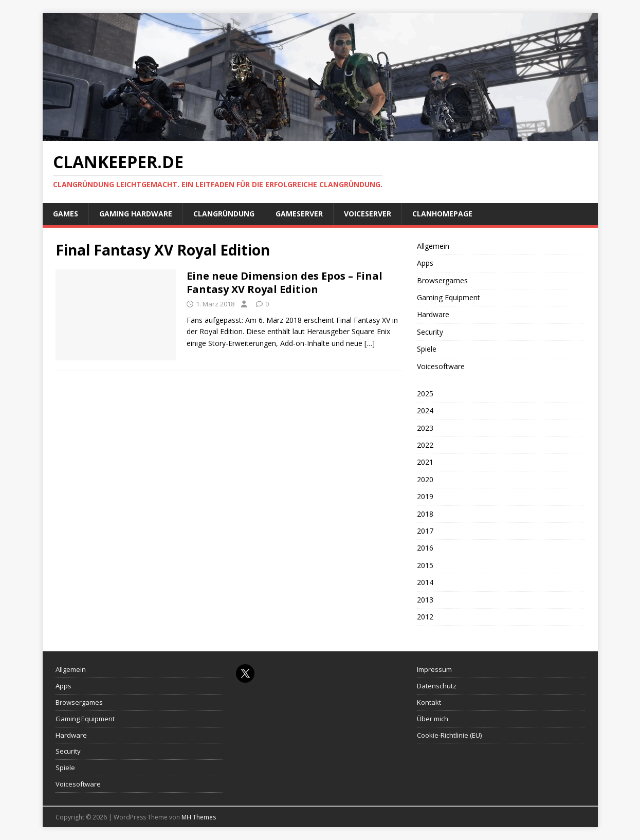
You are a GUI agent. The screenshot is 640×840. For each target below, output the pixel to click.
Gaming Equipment (449, 297)
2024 (425, 410)
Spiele (427, 349)
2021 (425, 462)
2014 (425, 582)
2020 (425, 479)
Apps (425, 263)
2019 (425, 496)
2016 (425, 548)
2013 (425, 600)
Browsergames (442, 280)
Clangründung (224, 214)
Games (66, 214)
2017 (425, 531)
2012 (425, 617)
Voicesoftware (441, 366)
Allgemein (433, 246)
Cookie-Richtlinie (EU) (449, 735)
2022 (425, 445)
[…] (370, 343)
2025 (425, 394)
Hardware (433, 314)
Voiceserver (368, 214)
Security (430, 332)
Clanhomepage (442, 214)
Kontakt (429, 702)
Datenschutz (437, 686)
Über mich (433, 719)
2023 (425, 428)
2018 (425, 514)
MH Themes (199, 817)
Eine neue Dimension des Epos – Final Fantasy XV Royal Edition (285, 282)
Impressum (434, 669)
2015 (425, 565)
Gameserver (299, 214)
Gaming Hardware (136, 214)
